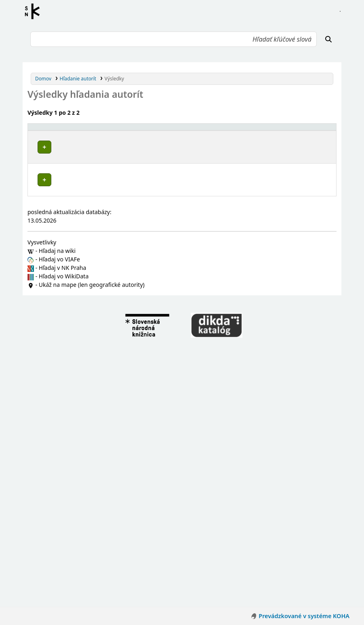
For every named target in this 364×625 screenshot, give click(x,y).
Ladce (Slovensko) (62, 331)
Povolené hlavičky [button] (54, 130)
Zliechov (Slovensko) (65, 392)
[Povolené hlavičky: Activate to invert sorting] (107, 130)
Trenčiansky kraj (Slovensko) (75, 239)
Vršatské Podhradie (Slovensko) (78, 384)
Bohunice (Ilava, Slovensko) (74, 247)
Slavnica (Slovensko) (65, 369)
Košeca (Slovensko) (64, 308)
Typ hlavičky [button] (235, 130)
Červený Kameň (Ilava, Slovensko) (81, 270)
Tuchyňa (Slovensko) (65, 376)
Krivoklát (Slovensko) (66, 323)
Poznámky (43, 170)
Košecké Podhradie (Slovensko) (78, 315)
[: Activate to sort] (201, 130)
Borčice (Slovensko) (64, 262)
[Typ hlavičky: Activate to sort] (254, 130)
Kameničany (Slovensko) (70, 300)
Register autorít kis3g (35, 11)
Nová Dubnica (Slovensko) (72, 346)
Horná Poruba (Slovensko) (72, 293)
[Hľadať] (328, 39)
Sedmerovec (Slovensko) (70, 361)
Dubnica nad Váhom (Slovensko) (80, 277)
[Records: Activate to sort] (314, 130)
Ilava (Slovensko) (61, 399)
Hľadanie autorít (78, 78)
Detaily (199, 145)
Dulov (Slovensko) (62, 285)
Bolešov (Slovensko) (65, 254)
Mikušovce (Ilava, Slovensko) (75, 338)
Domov (43, 78)
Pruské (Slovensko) (64, 354)
